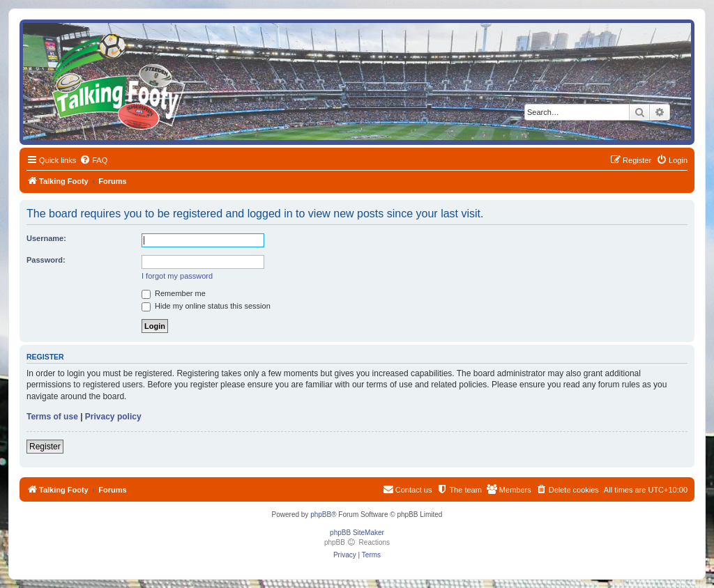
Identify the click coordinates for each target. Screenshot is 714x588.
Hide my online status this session (206, 306)
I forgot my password (177, 276)
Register (45, 447)
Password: (46, 260)
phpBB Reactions (357, 542)
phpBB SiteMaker (357, 533)
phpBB (321, 514)
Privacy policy (113, 417)
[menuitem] (93, 160)
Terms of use (52, 417)
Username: (46, 238)
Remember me (174, 293)
